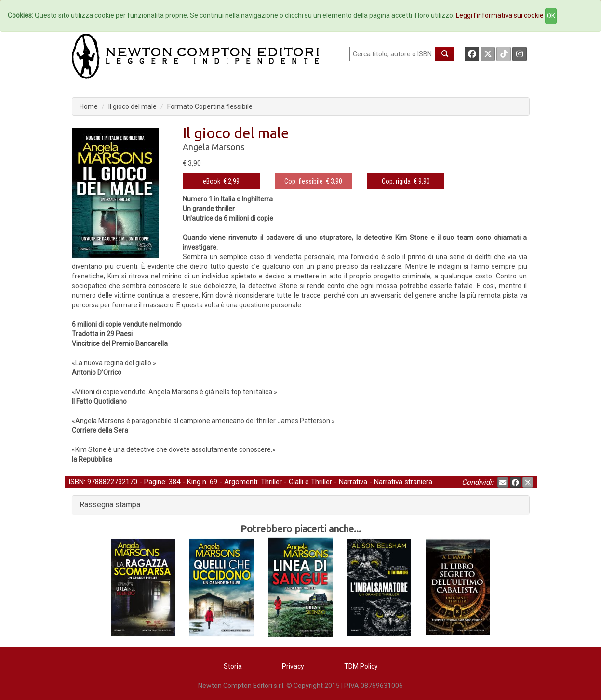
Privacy (293, 666)
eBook (212, 181)
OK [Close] (551, 16)
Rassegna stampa (110, 505)
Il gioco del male (133, 106)
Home (89, 106)
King (194, 482)
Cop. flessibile (304, 181)
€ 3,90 (313, 181)
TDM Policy (361, 666)
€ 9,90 (406, 181)
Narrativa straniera (403, 482)
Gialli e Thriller (310, 482)
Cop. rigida (396, 181)
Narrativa (353, 482)
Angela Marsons (214, 147)
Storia (233, 666)
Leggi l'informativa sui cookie (500, 15)
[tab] (301, 505)
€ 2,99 (221, 181)
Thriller (271, 482)
